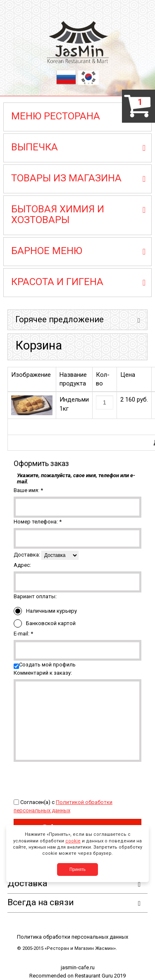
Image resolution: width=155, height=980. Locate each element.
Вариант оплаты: (35, 596)
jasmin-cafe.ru (78, 967)
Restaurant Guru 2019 (100, 976)
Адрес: (22, 565)
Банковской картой (45, 623)
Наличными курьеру (45, 611)
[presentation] (76, 778)
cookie (73, 841)
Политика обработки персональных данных (73, 937)
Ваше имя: (28, 490)
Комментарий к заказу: (43, 673)
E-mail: (23, 634)
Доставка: (27, 555)
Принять (77, 869)
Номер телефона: (38, 522)
